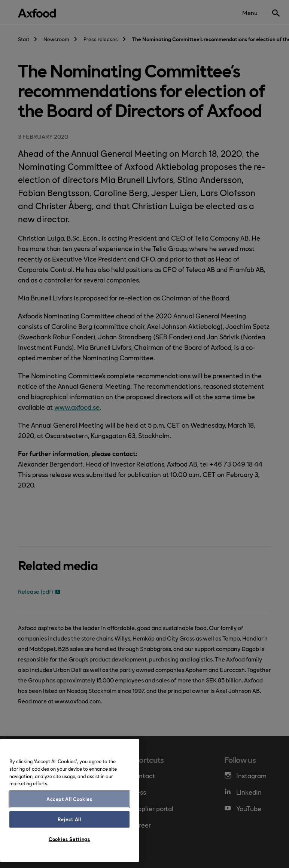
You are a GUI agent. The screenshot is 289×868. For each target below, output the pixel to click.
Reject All (69, 819)
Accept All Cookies (69, 799)
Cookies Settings (69, 839)
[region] (69, 800)
